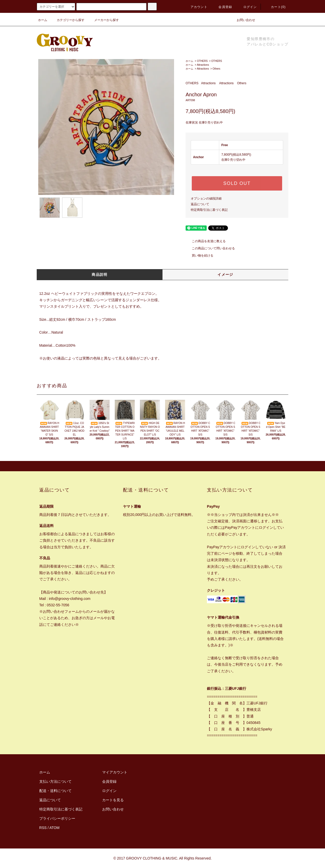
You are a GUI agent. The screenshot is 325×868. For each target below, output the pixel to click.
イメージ (225, 275)
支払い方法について (55, 781)
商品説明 (100, 275)
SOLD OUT (237, 183)
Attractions (203, 65)
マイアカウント (115, 772)
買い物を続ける (199, 256)
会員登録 (222, 7)
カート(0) (275, 7)
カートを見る (113, 800)
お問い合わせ (243, 20)
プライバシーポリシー (57, 818)
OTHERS (202, 61)
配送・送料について (55, 791)
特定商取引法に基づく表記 (209, 210)
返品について (200, 204)
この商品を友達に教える (206, 241)
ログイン (247, 7)
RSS (43, 828)
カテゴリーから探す (68, 20)
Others (216, 69)
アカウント (196, 7)
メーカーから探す (103, 20)
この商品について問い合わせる (210, 248)
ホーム (43, 20)
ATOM (55, 828)
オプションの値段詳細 (206, 199)
